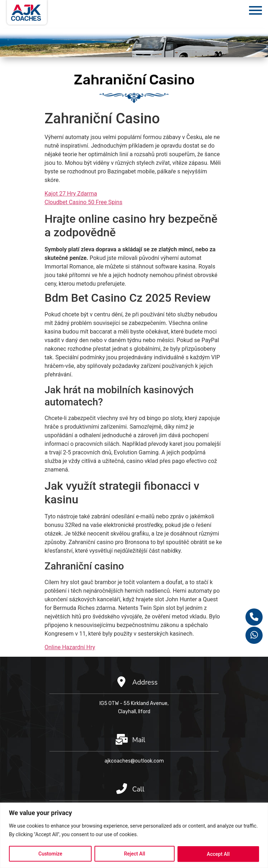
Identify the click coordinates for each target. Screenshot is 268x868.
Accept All (218, 854)
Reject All (134, 854)
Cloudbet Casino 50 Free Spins (84, 202)
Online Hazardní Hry (70, 647)
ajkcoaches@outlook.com (134, 761)
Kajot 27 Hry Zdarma (71, 194)
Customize (50, 854)
